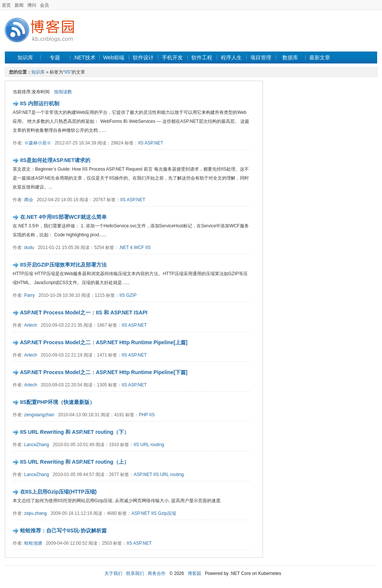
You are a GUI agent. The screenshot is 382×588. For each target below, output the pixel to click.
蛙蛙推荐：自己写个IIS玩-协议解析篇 (63, 531)
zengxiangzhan (39, 415)
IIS (67, 72)
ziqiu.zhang (36, 513)
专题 (55, 57)
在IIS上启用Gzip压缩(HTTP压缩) (58, 492)
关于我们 (113, 573)
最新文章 (320, 57)
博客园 (194, 573)
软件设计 (143, 57)
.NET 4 (126, 248)
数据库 (290, 57)
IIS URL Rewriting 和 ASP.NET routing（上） (75, 462)
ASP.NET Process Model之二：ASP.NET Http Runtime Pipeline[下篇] (104, 372)
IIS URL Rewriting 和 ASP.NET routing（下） (75, 432)
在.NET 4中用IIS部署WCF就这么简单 (64, 217)
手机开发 (172, 57)
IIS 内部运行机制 (40, 103)
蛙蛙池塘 (33, 543)
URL (145, 445)
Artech (31, 325)
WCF (139, 248)
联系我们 (135, 573)
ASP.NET (154, 143)
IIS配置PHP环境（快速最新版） (57, 402)
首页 (6, 5)
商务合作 (157, 573)
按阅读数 (63, 92)
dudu (29, 248)
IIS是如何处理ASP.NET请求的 (55, 160)
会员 (44, 5)
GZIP (131, 295)
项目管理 (261, 57)
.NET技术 (84, 57)
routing (157, 445)
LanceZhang (37, 445)
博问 (32, 5)
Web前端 (114, 57)
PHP (143, 415)
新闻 (19, 5)
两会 (29, 200)
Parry (30, 295)
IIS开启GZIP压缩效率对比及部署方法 (63, 265)
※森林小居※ (38, 143)
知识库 (25, 57)
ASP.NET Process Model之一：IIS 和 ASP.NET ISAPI (84, 312)
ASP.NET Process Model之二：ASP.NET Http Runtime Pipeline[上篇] (104, 342)
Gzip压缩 (167, 513)
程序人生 (231, 57)
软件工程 (202, 57)
